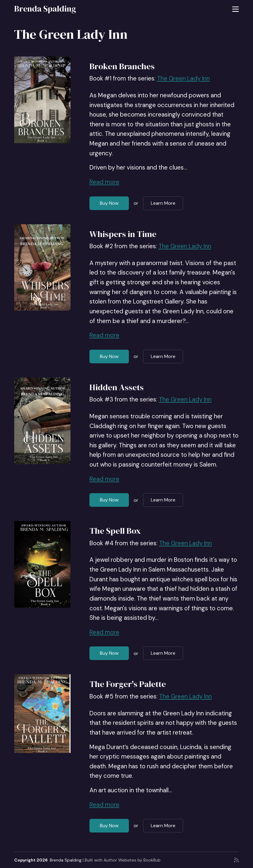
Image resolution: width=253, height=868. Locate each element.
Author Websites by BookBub (132, 860)
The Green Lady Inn (183, 78)
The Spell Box (115, 531)
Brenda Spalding (45, 9)
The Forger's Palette (128, 684)
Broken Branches (122, 66)
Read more (104, 182)
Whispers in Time (123, 234)
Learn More (163, 203)
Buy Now (109, 203)
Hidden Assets (117, 387)
